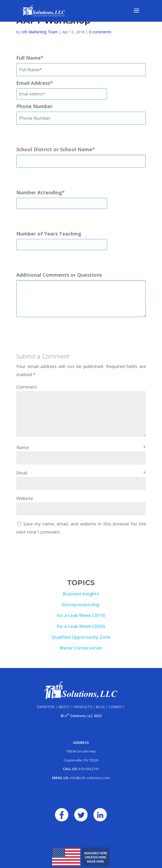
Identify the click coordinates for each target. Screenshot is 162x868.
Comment (27, 387)
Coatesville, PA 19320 (81, 760)
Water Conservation (81, 648)
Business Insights (81, 594)
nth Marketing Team (40, 32)
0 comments (100, 32)
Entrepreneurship (81, 605)
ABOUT (64, 707)
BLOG (100, 707)
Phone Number (35, 106)
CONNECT (116, 707)
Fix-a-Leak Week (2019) (81, 615)
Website (25, 498)
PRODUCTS (83, 707)
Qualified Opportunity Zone (81, 637)
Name (81, 447)
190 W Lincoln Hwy (81, 751)
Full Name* (30, 58)
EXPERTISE (46, 707)
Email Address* (35, 83)
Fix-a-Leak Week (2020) (81, 626)
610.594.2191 (89, 769)
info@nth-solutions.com (90, 778)
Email (81, 473)
